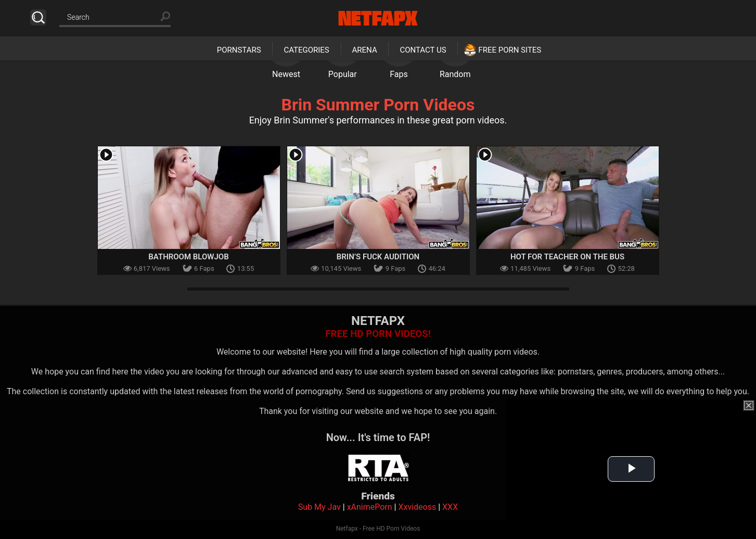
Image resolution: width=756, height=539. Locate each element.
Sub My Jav (319, 507)
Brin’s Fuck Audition (378, 257)
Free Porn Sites (510, 50)
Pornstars (239, 50)
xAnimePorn (370, 507)
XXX (450, 507)
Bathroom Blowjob (188, 257)
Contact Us (423, 50)
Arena (365, 50)
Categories (306, 50)
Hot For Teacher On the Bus (567, 257)
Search (38, 17)
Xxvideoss (417, 507)
